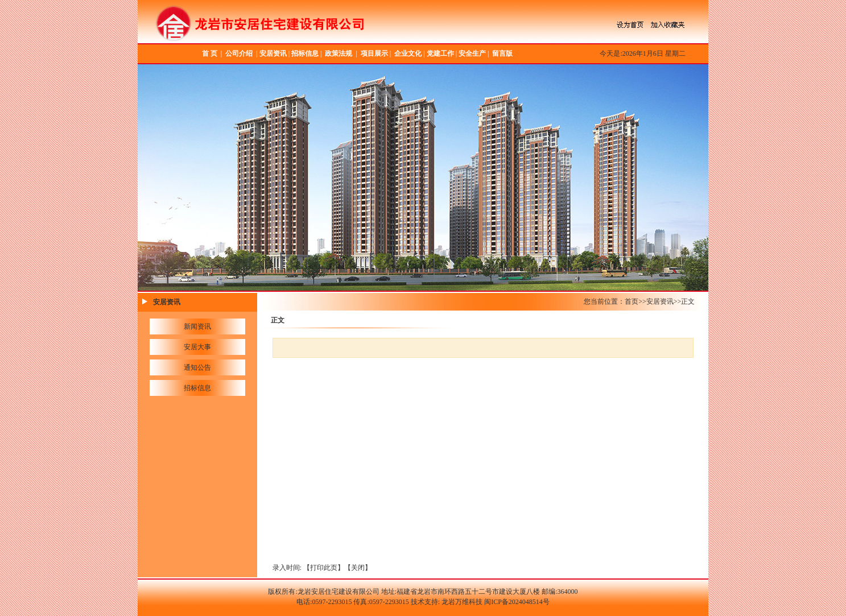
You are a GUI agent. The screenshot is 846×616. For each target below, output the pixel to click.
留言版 (502, 53)
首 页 (210, 53)
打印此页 (324, 568)
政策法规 (339, 53)
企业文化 (408, 53)
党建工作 (440, 53)
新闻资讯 (197, 326)
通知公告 (197, 367)
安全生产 (472, 53)
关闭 (358, 568)
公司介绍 (239, 53)
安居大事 (197, 347)
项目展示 (374, 53)
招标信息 (305, 53)
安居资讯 (273, 53)
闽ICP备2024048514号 (517, 602)
